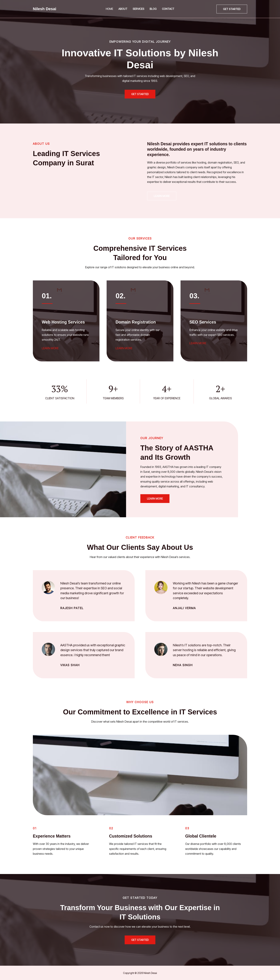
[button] (232, 9)
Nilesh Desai (45, 9)
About (123, 9)
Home (109, 9)
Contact (168, 9)
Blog (153, 9)
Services (138, 9)
